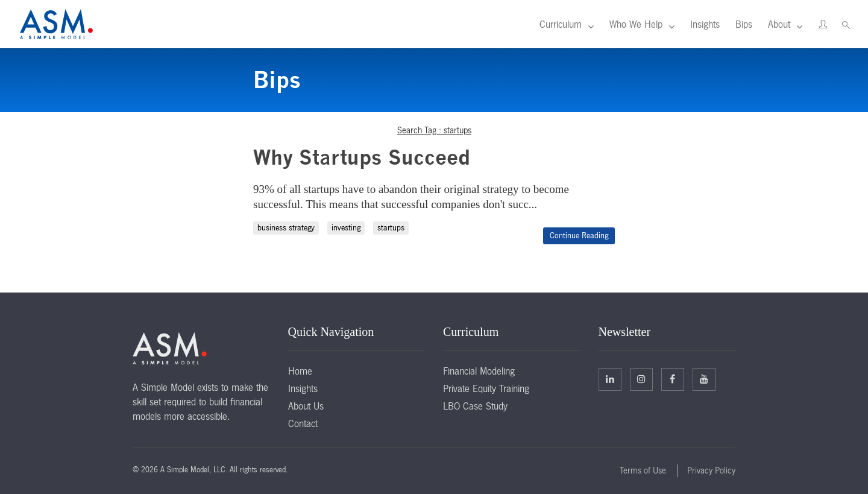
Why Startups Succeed (362, 157)
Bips (744, 24)
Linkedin (610, 379)
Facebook (672, 379)
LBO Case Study (475, 406)
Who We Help (636, 24)
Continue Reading (579, 236)
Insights (705, 24)
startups (391, 228)
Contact (303, 423)
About (779, 24)
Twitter (641, 379)
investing (346, 228)
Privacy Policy (711, 470)
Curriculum (561, 24)
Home (300, 371)
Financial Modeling (479, 371)
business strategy (286, 228)
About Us (306, 406)
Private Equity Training (486, 388)
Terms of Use (643, 470)
